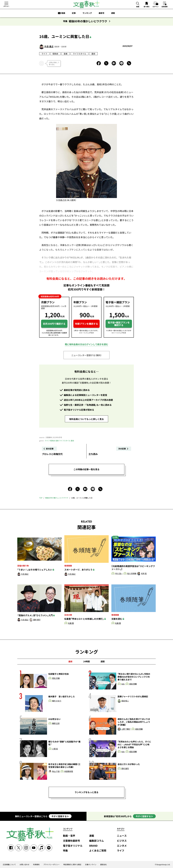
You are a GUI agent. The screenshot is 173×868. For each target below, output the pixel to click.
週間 (103, 661)
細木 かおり (57, 701)
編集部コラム (97, 841)
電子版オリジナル (73, 846)
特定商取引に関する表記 (72, 864)
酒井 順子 (37, 620)
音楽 (66, 54)
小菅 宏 (55, 749)
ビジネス (122, 841)
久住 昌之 (49, 46)
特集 (65, 851)
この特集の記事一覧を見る (86, 469)
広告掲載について (9, 864)
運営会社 (103, 864)
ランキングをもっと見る (86, 792)
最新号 (102, 13)
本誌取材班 (69, 771)
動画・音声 (69, 836)
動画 (63, 13)
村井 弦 (144, 574)
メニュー (6, 6)
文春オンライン (91, 864)
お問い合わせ (24, 864)
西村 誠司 (125, 769)
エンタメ (122, 846)
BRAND (93, 846)
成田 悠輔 (133, 684)
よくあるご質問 (98, 851)
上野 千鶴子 (126, 729)
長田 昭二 (125, 701)
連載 (113, 13)
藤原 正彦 (56, 723)
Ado (123, 684)
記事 (74, 13)
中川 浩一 (119, 574)
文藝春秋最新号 (71, 841)
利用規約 (36, 864)
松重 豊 (71, 623)
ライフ (44, 54)
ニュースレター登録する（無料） (86, 355)
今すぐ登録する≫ (60, 816)
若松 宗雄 (56, 678)
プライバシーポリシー (51, 864)
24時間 (86, 661)
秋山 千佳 (56, 771)
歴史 (93, 54)
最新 (70, 661)
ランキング (87, 13)
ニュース (122, 836)
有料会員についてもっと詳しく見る (86, 419)
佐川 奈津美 (132, 574)
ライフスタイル (79, 54)
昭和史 (55, 54)
